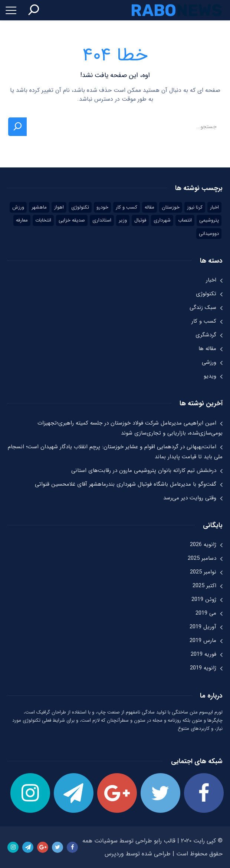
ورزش (18, 207)
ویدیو (210, 376)
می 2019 (206, 613)
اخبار (214, 207)
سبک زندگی (203, 307)
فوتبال (140, 220)
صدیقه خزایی (72, 220)
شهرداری (162, 220)
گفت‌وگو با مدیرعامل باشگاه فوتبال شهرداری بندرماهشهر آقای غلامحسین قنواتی (126, 484)
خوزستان (171, 207)
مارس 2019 (203, 641)
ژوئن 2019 (204, 599)
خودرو (102, 207)
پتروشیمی (209, 220)
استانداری (102, 220)
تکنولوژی (80, 207)
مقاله (149, 207)
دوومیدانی (209, 234)
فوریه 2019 (203, 654)
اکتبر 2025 (204, 586)
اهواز (59, 207)
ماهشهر (39, 207)
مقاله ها (207, 349)
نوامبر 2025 (203, 572)
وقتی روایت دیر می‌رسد (190, 498)
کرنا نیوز (195, 207)
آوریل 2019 (203, 627)
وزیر (123, 220)
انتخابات (43, 220)
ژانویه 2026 (203, 545)
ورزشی (209, 362)
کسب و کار (126, 207)
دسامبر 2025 (202, 558)
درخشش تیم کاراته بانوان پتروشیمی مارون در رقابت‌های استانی (144, 470)
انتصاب (185, 220)
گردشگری (206, 335)
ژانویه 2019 (203, 668)
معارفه (22, 220)
